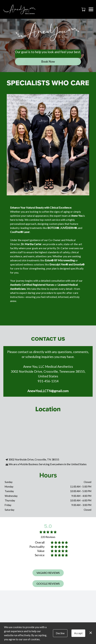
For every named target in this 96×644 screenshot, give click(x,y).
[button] (84, 9)
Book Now (48, 61)
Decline (60, 633)
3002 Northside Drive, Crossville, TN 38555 (32, 459)
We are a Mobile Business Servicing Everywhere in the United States (46, 464)
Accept (78, 633)
